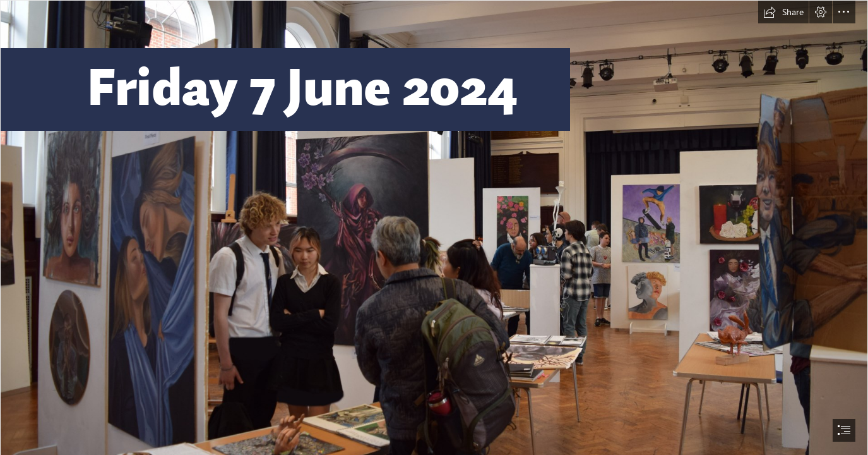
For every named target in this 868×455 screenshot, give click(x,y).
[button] (783, 12)
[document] (434, 227)
